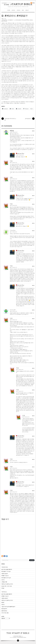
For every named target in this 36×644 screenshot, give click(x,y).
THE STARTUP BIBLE (18, 4)
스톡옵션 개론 (4, 582)
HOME (9, 10)
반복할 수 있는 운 (5, 576)
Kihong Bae (5, 20)
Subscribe (32, 560)
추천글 (3, 588)
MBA (23, 10)
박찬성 (12, 131)
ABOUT (27, 10)
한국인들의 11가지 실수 (6, 578)
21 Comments (10, 20)
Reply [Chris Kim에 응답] (33, 231)
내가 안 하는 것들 (5, 613)
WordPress (15, 637)
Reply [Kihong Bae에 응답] (33, 154)
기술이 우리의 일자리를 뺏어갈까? (8, 607)
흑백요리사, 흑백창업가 (16, 16)
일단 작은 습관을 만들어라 (7, 569)
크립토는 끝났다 (5, 574)
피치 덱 (3, 580)
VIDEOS (18, 10)
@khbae (3, 564)
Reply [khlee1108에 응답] (33, 310)
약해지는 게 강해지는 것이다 (7, 584)
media (3, 21)
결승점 (3, 602)
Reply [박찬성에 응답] (33, 131)
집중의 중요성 (4, 611)
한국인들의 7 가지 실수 (6, 571)
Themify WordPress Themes (22, 637)
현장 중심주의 (4, 609)
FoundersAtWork (26, 20)
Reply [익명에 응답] (33, 161)
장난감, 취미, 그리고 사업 (7, 586)
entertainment (18, 20)
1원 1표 (3, 605)
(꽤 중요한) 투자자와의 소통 (9, 119)
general (31, 20)
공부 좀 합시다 (30, 119)
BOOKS (13, 10)
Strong (6, 21)
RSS (34, 3)
